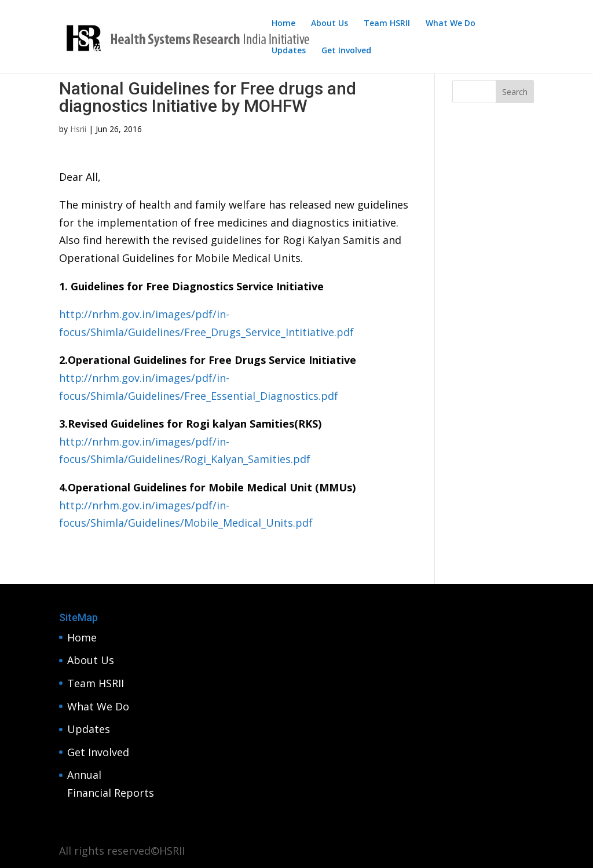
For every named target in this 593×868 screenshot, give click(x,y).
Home (283, 24)
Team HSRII (387, 24)
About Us (330, 24)
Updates (289, 51)
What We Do (451, 24)
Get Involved (346, 51)
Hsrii (78, 129)
